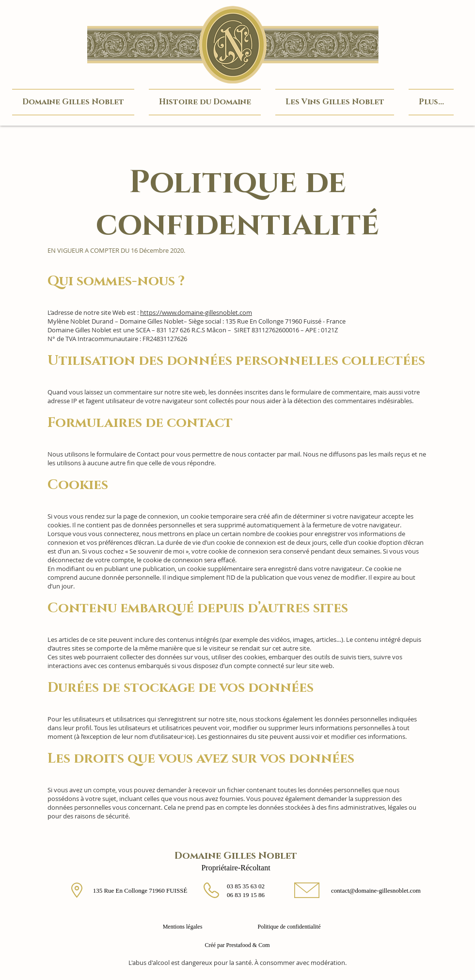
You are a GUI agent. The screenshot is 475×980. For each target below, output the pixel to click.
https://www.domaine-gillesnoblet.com (196, 312)
